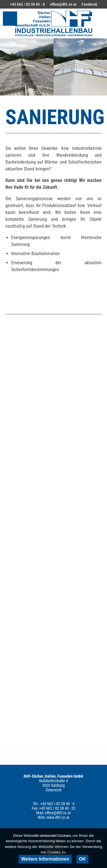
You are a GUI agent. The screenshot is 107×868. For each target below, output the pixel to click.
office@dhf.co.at (63, 4)
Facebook (89, 4)
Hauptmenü (10, 19)
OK (82, 859)
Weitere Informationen (45, 859)
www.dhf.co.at (58, 817)
